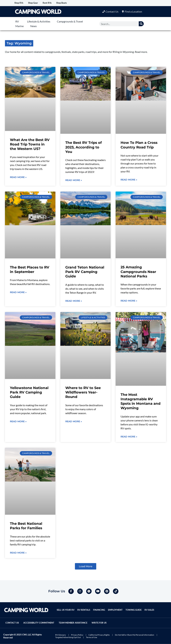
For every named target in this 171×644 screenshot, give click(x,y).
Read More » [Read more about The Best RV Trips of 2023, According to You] (74, 181)
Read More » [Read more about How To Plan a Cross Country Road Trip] (129, 180)
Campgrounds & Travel (70, 22)
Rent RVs (56, 3)
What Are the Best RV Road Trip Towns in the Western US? (30, 144)
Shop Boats (74, 3)
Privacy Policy (77, 635)
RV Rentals (84, 607)
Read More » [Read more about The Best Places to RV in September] (18, 293)
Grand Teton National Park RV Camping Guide (85, 272)
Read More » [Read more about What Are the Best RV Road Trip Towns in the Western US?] (18, 178)
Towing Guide (135, 607)
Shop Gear (39, 3)
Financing (100, 607)
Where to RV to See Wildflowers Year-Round (83, 393)
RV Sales (151, 607)
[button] (86, 567)
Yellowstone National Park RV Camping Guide (29, 393)
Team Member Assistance (82, 620)
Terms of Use (92, 637)
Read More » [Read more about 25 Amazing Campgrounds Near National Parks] (129, 301)
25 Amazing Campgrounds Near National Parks (138, 272)
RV (17, 22)
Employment (117, 607)
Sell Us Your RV (66, 607)
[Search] (141, 24)
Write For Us (15, 623)
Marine (20, 26)
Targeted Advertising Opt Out (68, 637)
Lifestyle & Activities (39, 22)
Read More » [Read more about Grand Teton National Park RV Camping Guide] (74, 301)
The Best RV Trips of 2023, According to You (84, 147)
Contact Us (14, 620)
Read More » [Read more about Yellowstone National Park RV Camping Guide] (18, 422)
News (33, 26)
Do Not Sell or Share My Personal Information (135, 635)
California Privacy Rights (99, 635)
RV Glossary (61, 635)
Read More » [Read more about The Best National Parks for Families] (18, 554)
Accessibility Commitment (44, 620)
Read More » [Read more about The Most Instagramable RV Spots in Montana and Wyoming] (129, 437)
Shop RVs (21, 3)
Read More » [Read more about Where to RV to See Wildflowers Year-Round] (74, 422)
